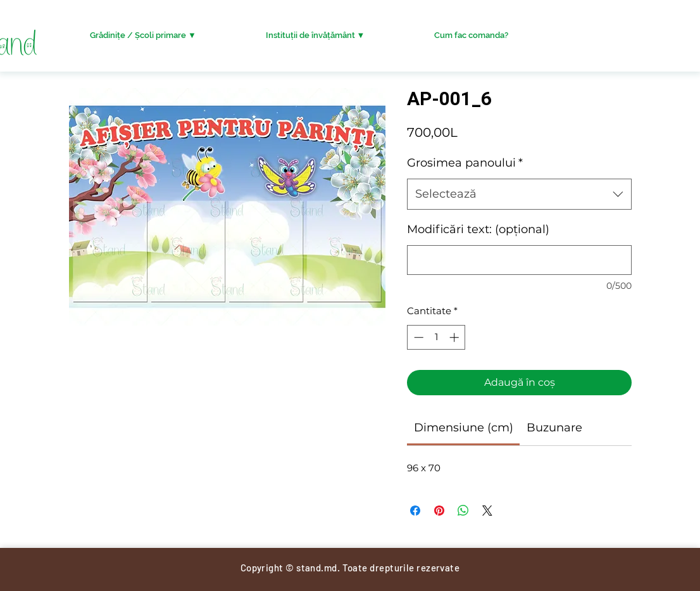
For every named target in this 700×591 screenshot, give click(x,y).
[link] (464, 428)
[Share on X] (487, 511)
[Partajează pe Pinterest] (439, 511)
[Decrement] (417, 337)
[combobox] (519, 194)
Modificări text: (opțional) (478, 229)
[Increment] (455, 337)
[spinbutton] (436, 337)
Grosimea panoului (465, 163)
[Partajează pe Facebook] (415, 511)
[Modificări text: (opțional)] (519, 260)
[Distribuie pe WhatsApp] (463, 511)
